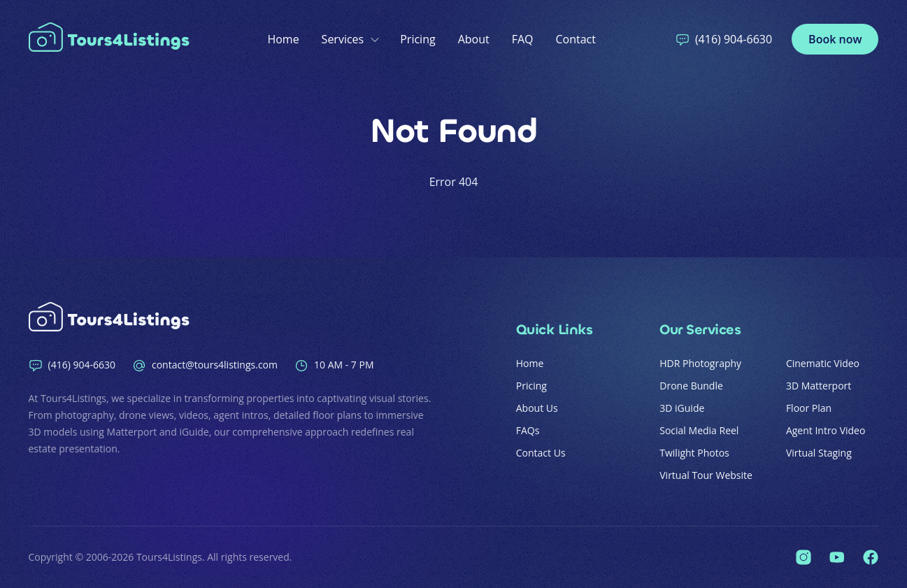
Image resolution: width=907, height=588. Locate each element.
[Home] (113, 39)
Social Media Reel (699, 430)
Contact (576, 39)
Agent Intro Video (826, 430)
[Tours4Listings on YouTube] (837, 557)
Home (283, 39)
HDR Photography (700, 363)
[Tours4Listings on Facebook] (871, 557)
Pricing (417, 39)
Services (350, 39)
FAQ (523, 39)
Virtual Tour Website (706, 475)
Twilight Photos (694, 453)
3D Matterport (819, 386)
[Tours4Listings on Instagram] (804, 557)
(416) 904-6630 (724, 39)
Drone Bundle (691, 386)
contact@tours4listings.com (205, 365)
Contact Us (541, 453)
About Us (537, 408)
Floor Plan (809, 408)
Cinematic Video (823, 363)
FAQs (528, 430)
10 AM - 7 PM (334, 365)
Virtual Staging (819, 453)
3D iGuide (682, 408)
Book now (835, 39)
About (474, 39)
